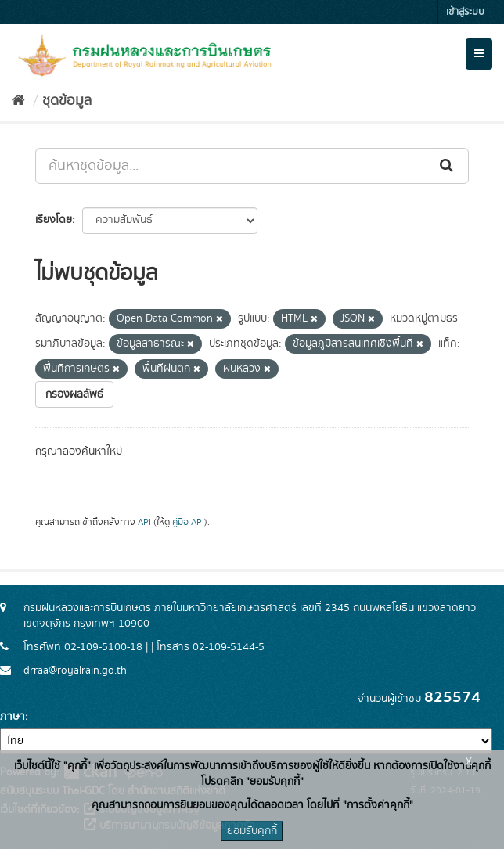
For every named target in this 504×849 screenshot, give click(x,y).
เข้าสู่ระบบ (465, 12)
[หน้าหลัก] (18, 101)
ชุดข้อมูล (67, 101)
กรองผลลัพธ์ (74, 394)
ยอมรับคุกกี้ (252, 831)
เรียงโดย (54, 220)
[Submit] (448, 166)
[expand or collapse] (479, 54)
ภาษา (13, 717)
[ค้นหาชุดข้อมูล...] (231, 166)
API (144, 522)
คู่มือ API (188, 522)
